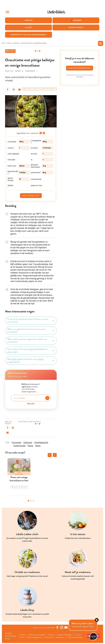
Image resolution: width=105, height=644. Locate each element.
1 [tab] (28, 501)
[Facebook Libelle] (58, 628)
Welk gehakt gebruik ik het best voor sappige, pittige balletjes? (31, 361)
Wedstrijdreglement (36, 636)
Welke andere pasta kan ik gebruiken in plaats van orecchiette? (31, 341)
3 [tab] (33, 501)
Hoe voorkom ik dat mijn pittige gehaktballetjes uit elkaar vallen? (31, 351)
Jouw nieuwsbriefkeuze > (80, 68)
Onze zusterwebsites (29, 639)
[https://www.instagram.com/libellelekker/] (63, 628)
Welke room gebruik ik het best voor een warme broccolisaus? (31, 331)
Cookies (54, 634)
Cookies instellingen (68, 634)
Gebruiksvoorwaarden (38, 634)
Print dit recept (49, 89)
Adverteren (64, 636)
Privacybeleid (80, 77)
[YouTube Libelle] (67, 628)
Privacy (24, 634)
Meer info (31, 404)
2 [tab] (31, 501)
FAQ (23, 636)
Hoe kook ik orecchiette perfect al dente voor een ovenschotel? (31, 321)
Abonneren (52, 636)
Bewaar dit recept (31, 89)
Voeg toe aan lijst (31, 196)
